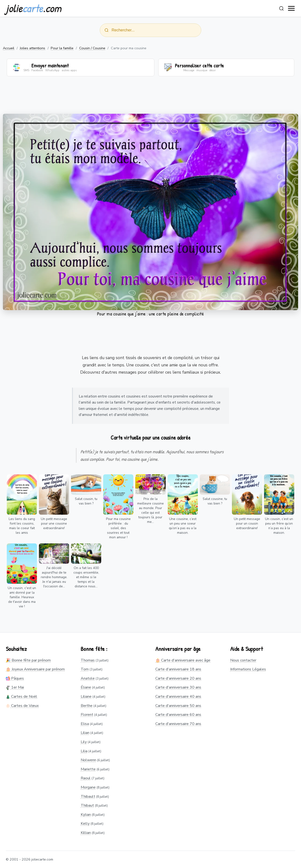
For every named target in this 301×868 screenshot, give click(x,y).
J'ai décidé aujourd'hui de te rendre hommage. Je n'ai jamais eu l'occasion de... (54, 577)
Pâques (15, 678)
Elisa (85, 724)
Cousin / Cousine (92, 48)
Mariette (88, 769)
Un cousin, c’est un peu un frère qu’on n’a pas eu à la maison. (279, 526)
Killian (86, 833)
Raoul (86, 778)
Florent (87, 715)
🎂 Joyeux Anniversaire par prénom (35, 669)
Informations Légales (248, 669)
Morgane (88, 787)
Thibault (88, 797)
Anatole (88, 678)
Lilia (84, 751)
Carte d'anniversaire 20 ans (178, 678)
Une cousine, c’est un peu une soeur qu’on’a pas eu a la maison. (183, 526)
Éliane (86, 688)
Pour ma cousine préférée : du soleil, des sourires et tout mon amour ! (118, 528)
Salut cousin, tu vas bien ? (86, 501)
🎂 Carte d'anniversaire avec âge (183, 660)
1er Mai (15, 688)
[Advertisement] (150, 98)
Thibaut (87, 805)
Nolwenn (88, 760)
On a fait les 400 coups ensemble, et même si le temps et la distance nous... (86, 577)
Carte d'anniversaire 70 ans (178, 724)
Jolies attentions (32, 48)
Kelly (85, 824)
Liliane (86, 697)
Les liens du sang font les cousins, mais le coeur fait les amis (22, 526)
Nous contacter (243, 660)
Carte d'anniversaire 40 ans (178, 697)
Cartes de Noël (21, 697)
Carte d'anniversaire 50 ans (178, 706)
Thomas (88, 660)
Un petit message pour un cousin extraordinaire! (247, 523)
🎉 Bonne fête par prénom (28, 660)
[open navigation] (292, 8)
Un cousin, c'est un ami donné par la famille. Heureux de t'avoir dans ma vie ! (22, 597)
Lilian (85, 733)
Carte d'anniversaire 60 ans (178, 715)
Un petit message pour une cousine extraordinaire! (54, 523)
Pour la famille (62, 48)
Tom (85, 669)
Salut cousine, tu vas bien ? (215, 501)
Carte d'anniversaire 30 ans (178, 688)
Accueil (9, 48)
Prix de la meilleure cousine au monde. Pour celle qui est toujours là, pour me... (150, 510)
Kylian (86, 815)
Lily (84, 742)
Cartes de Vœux (22, 706)
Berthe (87, 706)
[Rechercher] (281, 8)
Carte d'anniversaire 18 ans (178, 669)
